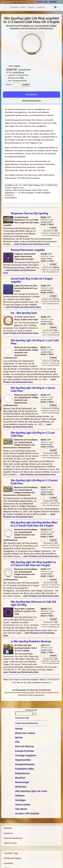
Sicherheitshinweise (31, 101)
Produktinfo (31, 94)
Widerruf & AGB (10, 843)
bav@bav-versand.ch (42, 682)
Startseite (8, 828)
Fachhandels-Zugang (12, 858)
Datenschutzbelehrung (13, 838)
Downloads (8, 863)
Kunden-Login (42, 2)
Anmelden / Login (11, 853)
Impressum (8, 833)
